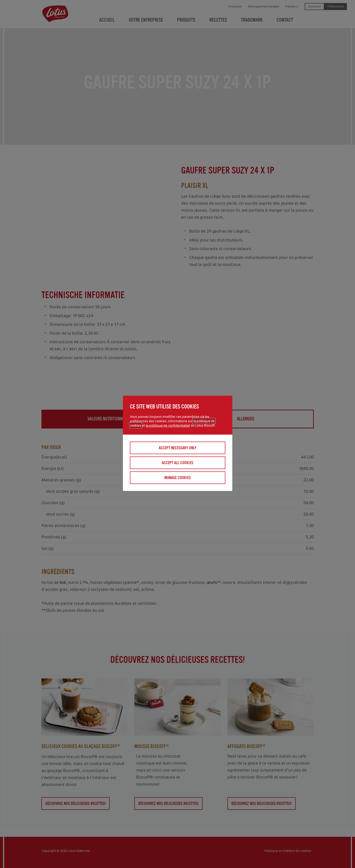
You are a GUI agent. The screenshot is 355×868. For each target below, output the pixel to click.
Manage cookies (177, 478)
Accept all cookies (177, 463)
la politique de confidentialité (168, 425)
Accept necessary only (178, 448)
